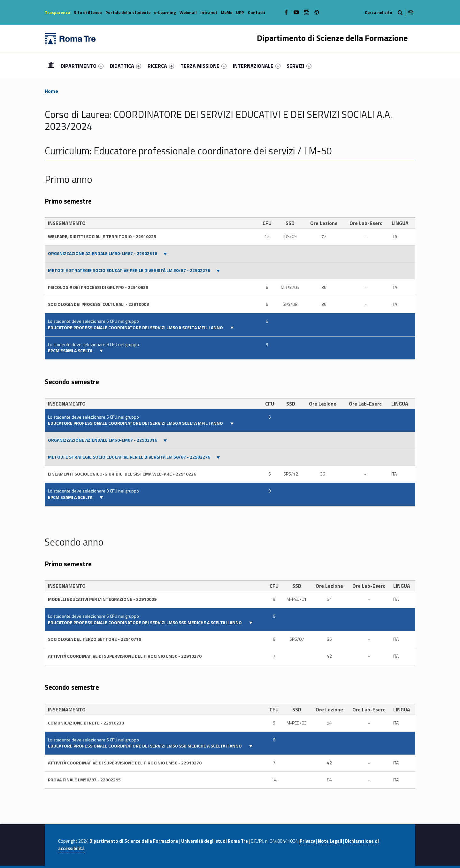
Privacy (307, 841)
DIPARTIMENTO (82, 66)
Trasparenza (57, 12)
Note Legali (330, 841)
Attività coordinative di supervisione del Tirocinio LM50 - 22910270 (125, 656)
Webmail (188, 12)
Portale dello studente (128, 12)
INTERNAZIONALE (257, 66)
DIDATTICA (126, 66)
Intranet (209, 12)
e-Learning (165, 12)
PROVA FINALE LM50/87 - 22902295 (84, 780)
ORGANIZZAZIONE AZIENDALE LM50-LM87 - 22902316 (103, 253)
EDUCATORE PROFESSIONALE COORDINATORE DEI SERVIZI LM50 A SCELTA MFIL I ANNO (136, 328)
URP (240, 12)
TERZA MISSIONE (203, 66)
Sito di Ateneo (88, 12)
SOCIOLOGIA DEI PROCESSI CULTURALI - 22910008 (98, 304)
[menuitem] (51, 66)
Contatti (257, 12)
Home (51, 66)
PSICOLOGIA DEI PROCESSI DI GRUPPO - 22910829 (98, 287)
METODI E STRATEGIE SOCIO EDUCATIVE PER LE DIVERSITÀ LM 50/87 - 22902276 (129, 270)
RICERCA (161, 66)
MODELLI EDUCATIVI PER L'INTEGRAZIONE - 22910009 (102, 599)
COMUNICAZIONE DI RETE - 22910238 (86, 723)
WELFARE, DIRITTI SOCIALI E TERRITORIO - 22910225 (102, 236)
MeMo (227, 12)
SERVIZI (299, 66)
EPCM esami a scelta (71, 351)
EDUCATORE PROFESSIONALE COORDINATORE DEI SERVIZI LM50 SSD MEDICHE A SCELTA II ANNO (145, 623)
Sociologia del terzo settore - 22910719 (95, 639)
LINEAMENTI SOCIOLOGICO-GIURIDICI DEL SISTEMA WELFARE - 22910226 (122, 474)
